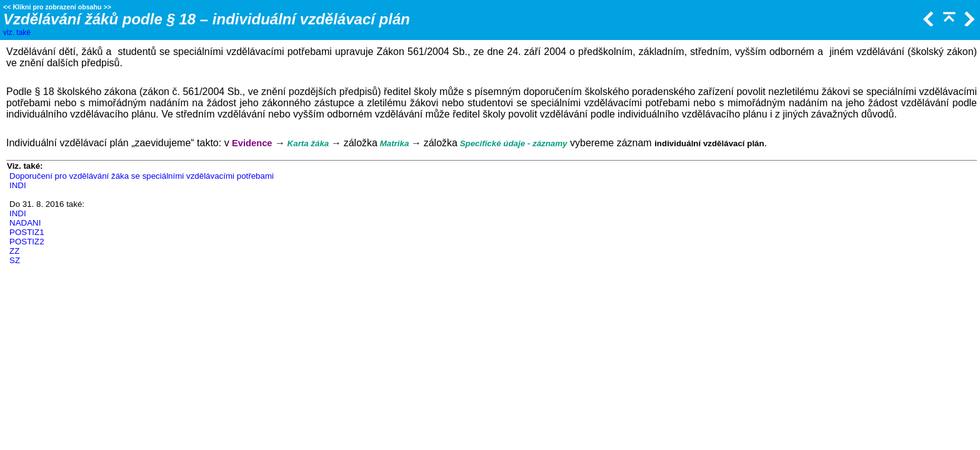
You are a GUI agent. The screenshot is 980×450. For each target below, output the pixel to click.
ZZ (14, 251)
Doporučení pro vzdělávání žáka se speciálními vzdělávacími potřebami (142, 176)
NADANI (25, 223)
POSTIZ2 (27, 242)
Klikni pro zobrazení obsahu (57, 7)
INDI (18, 185)
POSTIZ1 (27, 232)
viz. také (17, 32)
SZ (15, 260)
